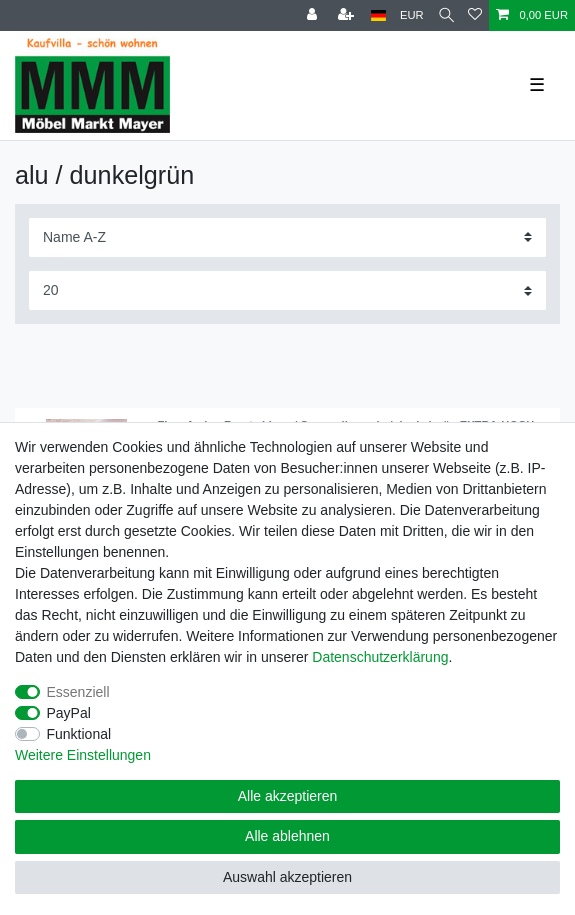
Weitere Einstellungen (83, 755)
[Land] (378, 15)
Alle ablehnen (287, 836)
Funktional (79, 734)
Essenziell (78, 692)
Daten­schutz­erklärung (380, 657)
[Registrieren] (348, 15)
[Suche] (446, 15)
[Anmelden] (314, 15)
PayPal (69, 713)
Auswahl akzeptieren (287, 877)
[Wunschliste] (475, 15)
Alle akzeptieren (288, 796)
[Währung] (412, 15)
